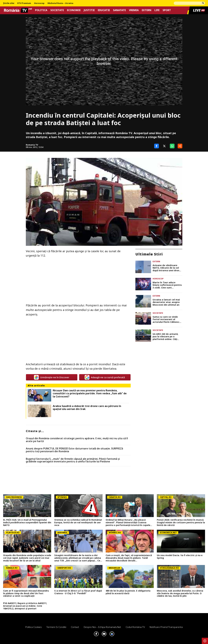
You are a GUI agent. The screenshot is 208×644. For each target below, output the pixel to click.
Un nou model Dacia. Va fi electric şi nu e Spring (180, 557)
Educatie (104, 10)
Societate (57, 10)
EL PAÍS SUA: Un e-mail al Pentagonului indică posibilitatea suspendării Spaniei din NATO (27, 523)
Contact (75, 627)
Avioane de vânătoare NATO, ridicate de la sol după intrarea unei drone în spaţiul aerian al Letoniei (167, 268)
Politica (41, 10)
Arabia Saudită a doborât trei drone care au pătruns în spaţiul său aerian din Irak (87, 408)
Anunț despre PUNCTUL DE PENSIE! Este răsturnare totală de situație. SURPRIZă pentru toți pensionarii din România (74, 450)
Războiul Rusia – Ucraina (60, 3)
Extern (147, 10)
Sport (167, 10)
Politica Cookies (34, 627)
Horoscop (39, 3)
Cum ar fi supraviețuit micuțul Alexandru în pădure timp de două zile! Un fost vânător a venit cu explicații (26, 593)
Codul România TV (135, 627)
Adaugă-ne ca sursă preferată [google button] (105, 377)
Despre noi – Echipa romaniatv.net (102, 627)
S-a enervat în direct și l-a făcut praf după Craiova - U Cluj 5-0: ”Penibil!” (78, 592)
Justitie (89, 10)
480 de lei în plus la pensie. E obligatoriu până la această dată (128, 592)
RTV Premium (24, 3)
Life (157, 10)
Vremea (134, 10)
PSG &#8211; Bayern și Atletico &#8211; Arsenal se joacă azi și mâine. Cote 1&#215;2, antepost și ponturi (25, 606)
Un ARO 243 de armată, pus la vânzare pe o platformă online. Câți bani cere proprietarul (165, 337)
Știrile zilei (9, 3)
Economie (74, 10)
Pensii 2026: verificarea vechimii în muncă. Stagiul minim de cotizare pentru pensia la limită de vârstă (181, 523)
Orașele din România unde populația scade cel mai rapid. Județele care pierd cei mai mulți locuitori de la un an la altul (27, 558)
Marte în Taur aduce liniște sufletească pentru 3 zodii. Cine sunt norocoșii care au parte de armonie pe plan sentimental (167, 285)
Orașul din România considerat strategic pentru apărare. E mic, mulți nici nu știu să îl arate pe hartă (77, 440)
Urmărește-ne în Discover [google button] (52, 377)
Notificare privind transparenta (166, 627)
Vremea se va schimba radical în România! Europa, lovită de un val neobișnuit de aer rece (78, 523)
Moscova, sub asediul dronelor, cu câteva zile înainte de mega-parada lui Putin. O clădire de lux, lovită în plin (180, 593)
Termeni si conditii (56, 627)
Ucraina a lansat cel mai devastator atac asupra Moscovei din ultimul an (166, 302)
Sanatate (119, 10)
